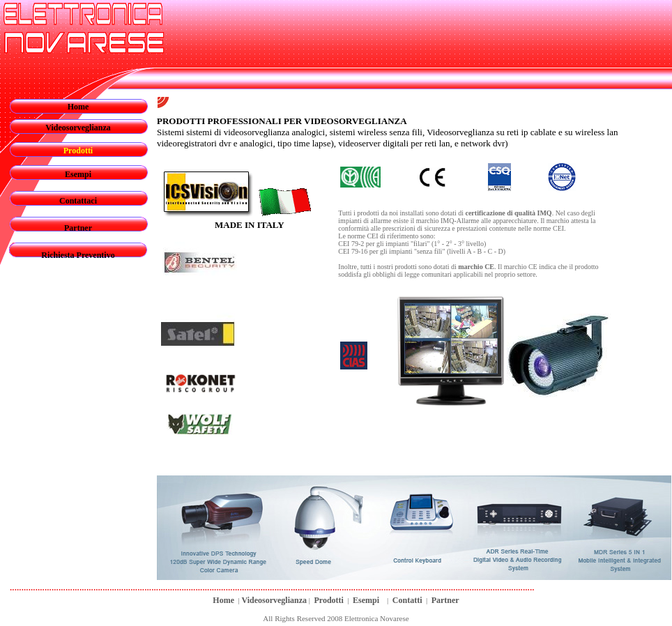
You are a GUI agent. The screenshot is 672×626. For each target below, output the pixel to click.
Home (78, 107)
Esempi (78, 174)
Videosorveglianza (78, 128)
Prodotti (328, 600)
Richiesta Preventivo (78, 255)
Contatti (407, 600)
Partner (78, 228)
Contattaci (78, 201)
